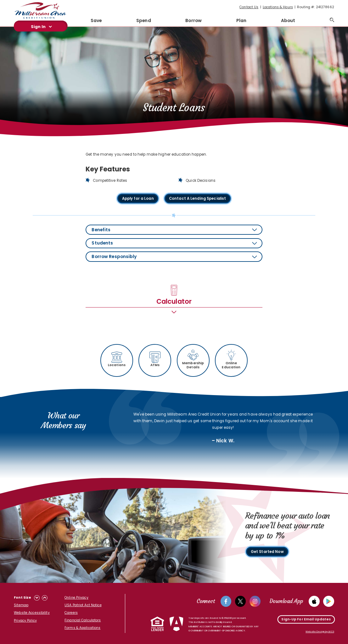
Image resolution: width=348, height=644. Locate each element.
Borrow (194, 20)
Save (96, 20)
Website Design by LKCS (320, 632)
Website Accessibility (32, 613)
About (288, 20)
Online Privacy (76, 598)
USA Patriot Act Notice (83, 605)
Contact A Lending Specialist (198, 199)
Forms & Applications (82, 628)
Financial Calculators (83, 620)
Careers (71, 613)
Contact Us (249, 7)
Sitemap (21, 605)
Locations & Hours (278, 7)
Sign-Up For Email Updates (306, 619)
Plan (241, 20)
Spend (144, 20)
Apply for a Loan (138, 199)
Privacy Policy (25, 621)
